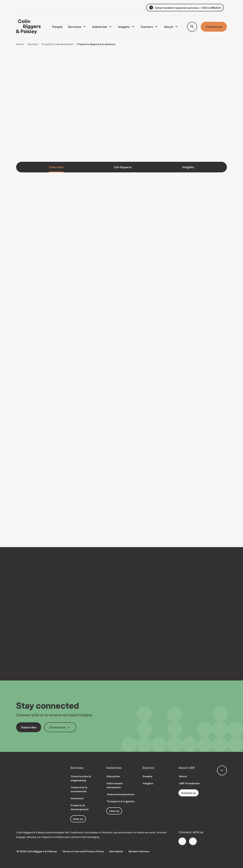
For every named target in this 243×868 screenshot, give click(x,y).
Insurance (77, 798)
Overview (56, 167)
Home (20, 44)
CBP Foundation (189, 783)
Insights (124, 27)
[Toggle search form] (192, 27)
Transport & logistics (121, 801)
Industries (100, 27)
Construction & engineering (81, 778)
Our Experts (123, 167)
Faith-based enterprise (115, 785)
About (169, 27)
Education (113, 776)
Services (75, 27)
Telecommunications (121, 794)
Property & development (58, 44)
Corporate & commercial (79, 789)
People (148, 776)
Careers (147, 27)
